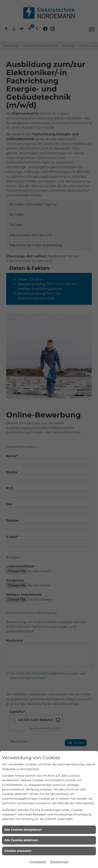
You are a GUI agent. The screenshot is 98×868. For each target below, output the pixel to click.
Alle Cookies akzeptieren (23, 830)
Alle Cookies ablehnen (21, 840)
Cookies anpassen (18, 851)
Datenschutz (59, 862)
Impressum (38, 862)
